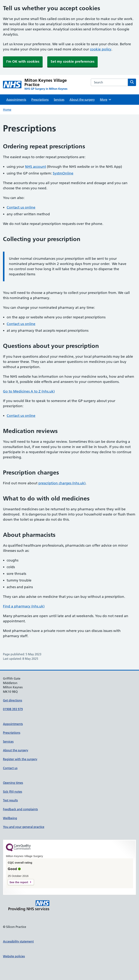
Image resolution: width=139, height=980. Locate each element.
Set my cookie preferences (72, 61)
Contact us (10, 768)
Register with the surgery (20, 759)
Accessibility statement (18, 941)
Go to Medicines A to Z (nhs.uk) (29, 391)
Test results (10, 800)
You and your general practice (24, 827)
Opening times (13, 783)
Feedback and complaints (20, 809)
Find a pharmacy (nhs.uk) (24, 606)
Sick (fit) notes (13, 792)
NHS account (35, 167)
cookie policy (101, 49)
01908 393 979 (13, 709)
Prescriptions (40, 100)
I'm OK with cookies (23, 61)
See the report (19, 882)
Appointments (16, 100)
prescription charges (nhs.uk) (62, 483)
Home (7, 110)
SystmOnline (63, 173)
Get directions (13, 700)
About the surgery (82, 100)
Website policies (14, 956)
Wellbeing (10, 818)
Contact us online (21, 207)
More (106, 100)
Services (59, 100)
